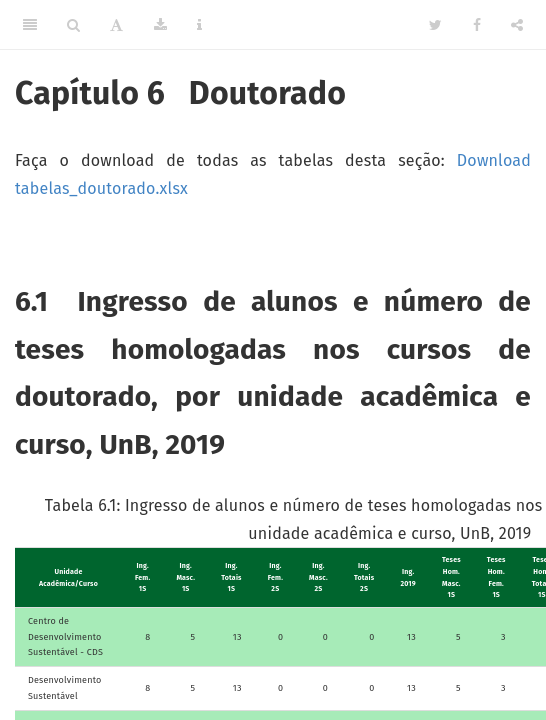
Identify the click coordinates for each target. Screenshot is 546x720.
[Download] (160, 25)
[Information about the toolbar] (199, 25)
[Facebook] (477, 25)
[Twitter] (435, 25)
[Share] (517, 25)
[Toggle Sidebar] (30, 25)
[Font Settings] (116, 25)
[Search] (73, 25)
